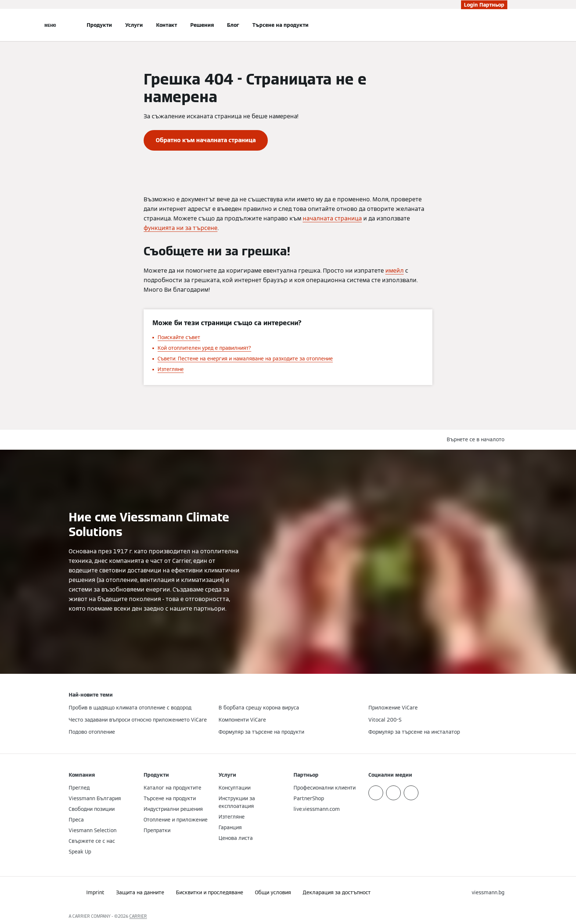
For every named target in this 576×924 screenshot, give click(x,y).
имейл (395, 271)
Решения (202, 25)
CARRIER (138, 916)
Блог (233, 25)
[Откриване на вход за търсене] (504, 25)
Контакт (167, 25)
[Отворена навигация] (50, 25)
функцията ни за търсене (181, 228)
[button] (477, 440)
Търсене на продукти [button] (280, 25)
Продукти (99, 25)
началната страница (332, 218)
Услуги (134, 25)
